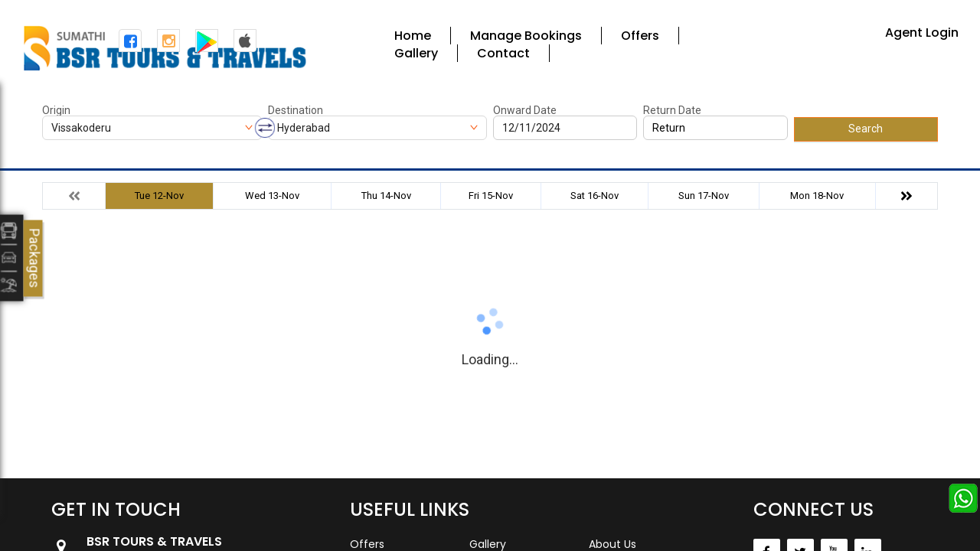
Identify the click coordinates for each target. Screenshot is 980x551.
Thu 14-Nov (386, 196)
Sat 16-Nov (595, 196)
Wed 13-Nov (272, 196)
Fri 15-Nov (491, 196)
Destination (296, 110)
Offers (640, 36)
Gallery (416, 53)
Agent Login (922, 33)
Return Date (672, 110)
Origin (56, 110)
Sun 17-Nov (704, 196)
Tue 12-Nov (159, 196)
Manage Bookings (526, 36)
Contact (503, 53)
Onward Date (525, 110)
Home (413, 36)
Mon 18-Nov (817, 196)
